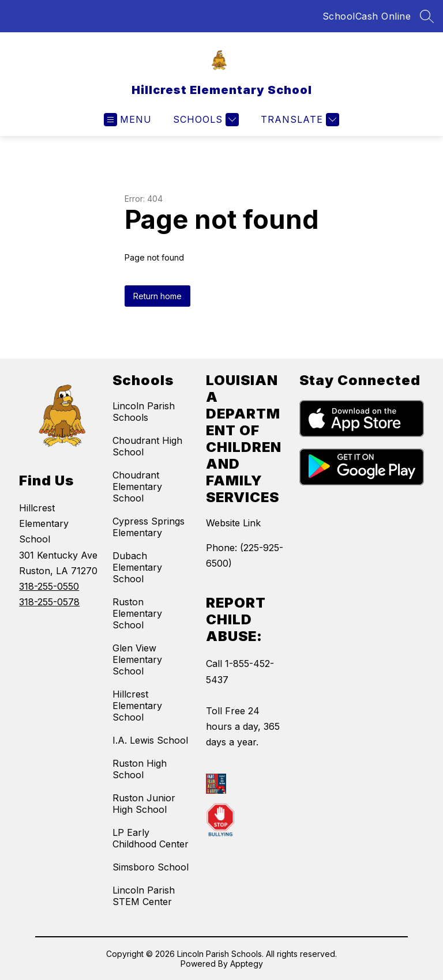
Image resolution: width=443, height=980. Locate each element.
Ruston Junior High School (144, 804)
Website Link (233, 523)
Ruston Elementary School (137, 613)
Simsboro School (151, 867)
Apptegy (247, 964)
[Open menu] (128, 120)
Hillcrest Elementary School (137, 706)
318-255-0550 (49, 586)
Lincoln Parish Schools (144, 412)
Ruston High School (140, 769)
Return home (157, 296)
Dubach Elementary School (137, 567)
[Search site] (427, 16)
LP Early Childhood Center (151, 838)
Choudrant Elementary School (137, 487)
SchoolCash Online (367, 16)
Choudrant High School (147, 446)
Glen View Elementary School (137, 659)
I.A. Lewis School (150, 740)
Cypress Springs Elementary (149, 527)
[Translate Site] (299, 120)
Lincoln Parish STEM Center (144, 896)
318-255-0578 (49, 602)
